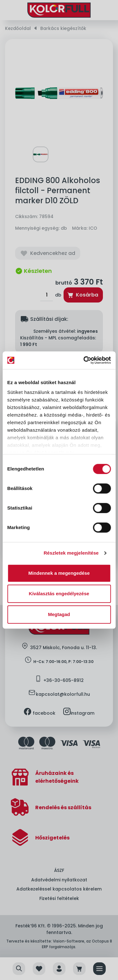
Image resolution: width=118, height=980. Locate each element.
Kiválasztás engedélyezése (59, 594)
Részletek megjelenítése (71, 553)
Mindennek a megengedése (59, 573)
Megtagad (59, 614)
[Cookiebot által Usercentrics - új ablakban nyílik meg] (84, 360)
